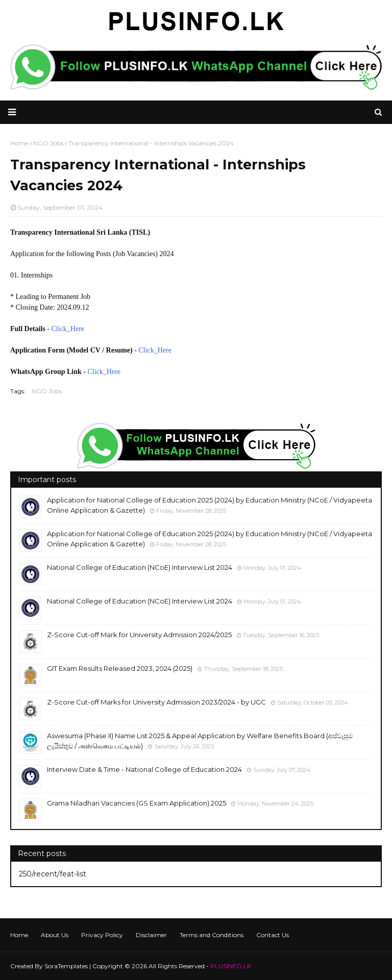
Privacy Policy (102, 935)
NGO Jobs (47, 391)
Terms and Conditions (212, 935)
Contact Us (273, 935)
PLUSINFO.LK (231, 966)
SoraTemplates (66, 966)
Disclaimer (151, 935)
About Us (55, 935)
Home (19, 935)
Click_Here (68, 329)
